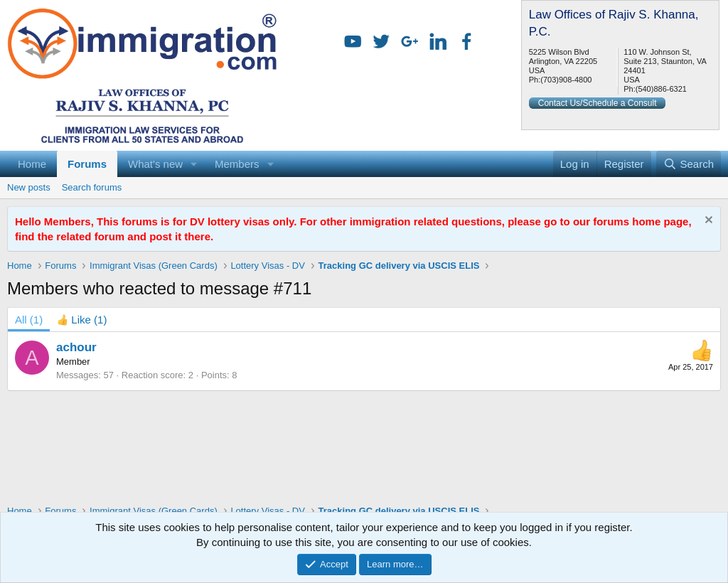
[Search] (689, 164)
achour (76, 347)
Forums (87, 164)
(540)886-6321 (661, 89)
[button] (194, 164)
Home (32, 164)
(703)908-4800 (566, 80)
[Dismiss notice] (707, 221)
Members (237, 164)
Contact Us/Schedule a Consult (598, 103)
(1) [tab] (29, 320)
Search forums (92, 187)
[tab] (82, 320)
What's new (155, 164)
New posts (29, 187)
